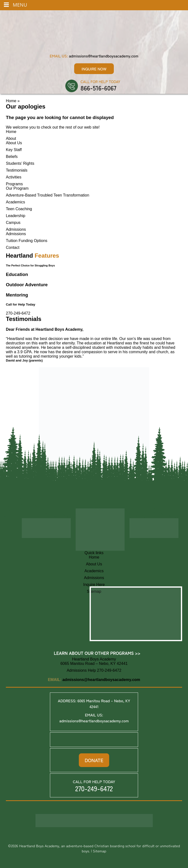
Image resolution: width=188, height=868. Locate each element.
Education (17, 274)
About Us (14, 143)
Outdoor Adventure (27, 285)
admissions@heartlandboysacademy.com (104, 56)
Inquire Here (94, 585)
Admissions (16, 229)
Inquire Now (94, 69)
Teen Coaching (19, 209)
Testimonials (17, 170)
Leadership (16, 216)
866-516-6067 (98, 88)
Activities (14, 177)
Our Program (17, 188)
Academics (15, 202)
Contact (13, 247)
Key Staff (14, 150)
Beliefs (12, 157)
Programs (14, 184)
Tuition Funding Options (27, 241)
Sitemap (100, 851)
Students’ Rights (20, 163)
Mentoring (17, 295)
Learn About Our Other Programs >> (97, 653)
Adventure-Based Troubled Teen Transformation (47, 195)
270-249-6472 (18, 313)
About (11, 138)
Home (11, 101)
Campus (13, 223)
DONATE (94, 760)
